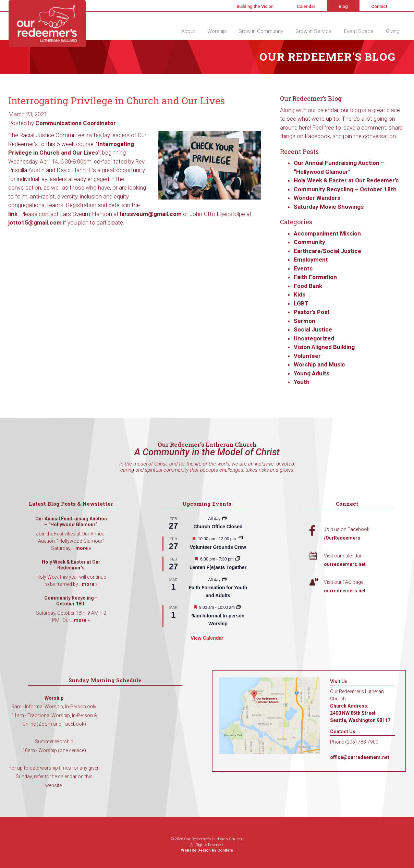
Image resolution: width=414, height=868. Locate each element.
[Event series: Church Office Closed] (225, 519)
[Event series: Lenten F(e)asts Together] (238, 559)
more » (83, 548)
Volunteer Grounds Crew (218, 547)
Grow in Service (314, 31)
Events (303, 268)
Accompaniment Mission (327, 233)
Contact (379, 6)
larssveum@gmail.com (151, 214)
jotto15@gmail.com (35, 222)
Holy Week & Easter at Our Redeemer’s (346, 180)
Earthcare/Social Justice (327, 251)
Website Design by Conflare (207, 850)
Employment (311, 260)
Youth (302, 382)
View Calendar (207, 638)
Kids (300, 294)
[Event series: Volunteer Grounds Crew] (240, 539)
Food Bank (308, 286)
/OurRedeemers (342, 538)
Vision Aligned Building (324, 347)
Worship (217, 31)
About (188, 31)
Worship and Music (319, 364)
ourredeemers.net (345, 564)
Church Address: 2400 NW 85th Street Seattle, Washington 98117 (360, 713)
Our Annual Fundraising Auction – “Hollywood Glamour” (71, 522)
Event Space (359, 31)
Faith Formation (315, 277)
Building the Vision (255, 6)
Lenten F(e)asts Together (218, 567)
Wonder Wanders (317, 198)
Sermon (305, 321)
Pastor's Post (312, 312)
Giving (393, 31)
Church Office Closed (218, 527)
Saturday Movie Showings (329, 207)
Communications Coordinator (76, 123)
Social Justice (313, 329)
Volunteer (307, 356)
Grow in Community (261, 31)
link (13, 214)
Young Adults (312, 373)
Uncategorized (314, 338)
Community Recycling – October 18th (345, 189)
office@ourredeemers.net (360, 757)
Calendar (306, 6)
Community (309, 242)
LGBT (301, 303)
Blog (343, 6)
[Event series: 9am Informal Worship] (239, 607)
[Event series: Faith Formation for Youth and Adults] (225, 580)
